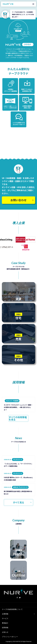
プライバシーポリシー (10, 637)
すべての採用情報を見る (18, 418)
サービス (5, 618)
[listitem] (18, 404)
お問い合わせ (18, 200)
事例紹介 (5, 623)
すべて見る (18, 502)
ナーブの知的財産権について (12, 609)
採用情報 (5, 628)
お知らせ (5, 632)
